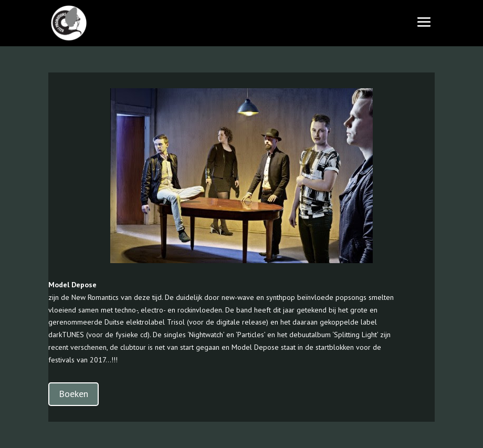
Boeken (73, 394)
